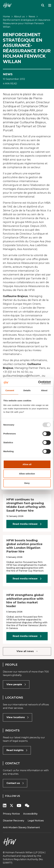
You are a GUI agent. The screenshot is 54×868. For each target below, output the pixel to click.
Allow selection (27, 474)
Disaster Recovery (14, 821)
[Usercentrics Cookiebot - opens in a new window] (38, 383)
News (32, 17)
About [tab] (44, 390)
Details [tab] (27, 390)
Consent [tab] (10, 390)
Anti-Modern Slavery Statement (21, 827)
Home (6, 17)
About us (19, 17)
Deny (27, 483)
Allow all (27, 464)
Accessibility (30, 814)
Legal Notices (36, 821)
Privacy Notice (11, 814)
